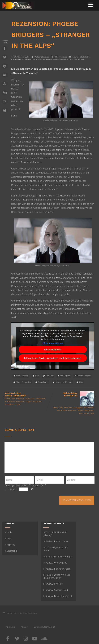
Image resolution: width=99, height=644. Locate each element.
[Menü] (91, 4)
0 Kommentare (61, 57)
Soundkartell (75, 59)
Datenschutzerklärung (44, 627)
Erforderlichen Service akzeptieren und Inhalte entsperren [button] (53, 358)
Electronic (11, 551)
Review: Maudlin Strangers (58, 556)
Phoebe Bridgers (84, 376)
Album (75, 57)
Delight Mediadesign (27, 613)
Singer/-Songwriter (61, 59)
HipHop (10, 545)
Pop (8, 538)
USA (83, 59)
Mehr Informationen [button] (53, 343)
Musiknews (27, 59)
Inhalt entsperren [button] (53, 349)
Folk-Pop (87, 57)
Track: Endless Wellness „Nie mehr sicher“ (56, 576)
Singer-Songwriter (24, 382)
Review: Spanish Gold (56, 590)
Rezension (48, 59)
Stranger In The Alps (64, 382)
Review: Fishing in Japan (57, 569)
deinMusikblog (22, 376)
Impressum (10, 627)
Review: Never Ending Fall (58, 596)
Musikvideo (38, 59)
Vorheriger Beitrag (27, 394)
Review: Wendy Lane (55, 563)
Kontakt (24, 627)
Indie (8, 532)
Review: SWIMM (53, 584)
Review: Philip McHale (56, 541)
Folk (80, 57)
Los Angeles (16, 59)
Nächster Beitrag (72, 394)
